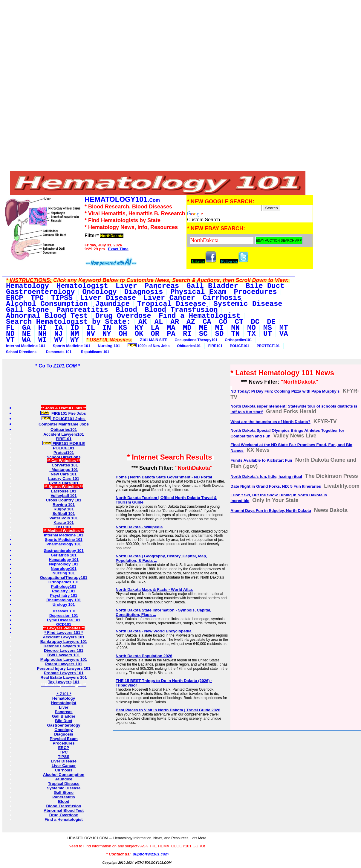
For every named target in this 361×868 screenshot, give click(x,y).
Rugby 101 (64, 509)
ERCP (64, 748)
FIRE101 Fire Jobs (64, 413)
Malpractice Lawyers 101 (64, 659)
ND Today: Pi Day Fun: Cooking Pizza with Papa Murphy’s (285, 391)
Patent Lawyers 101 (64, 664)
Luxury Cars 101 (64, 479)
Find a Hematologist (64, 819)
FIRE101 (215, 346)
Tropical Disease (64, 784)
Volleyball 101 (64, 496)
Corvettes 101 (64, 465)
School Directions (21, 352)
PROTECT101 (268, 346)
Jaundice (64, 779)
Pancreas (64, 712)
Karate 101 (64, 523)
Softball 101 (64, 514)
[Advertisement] (158, 44)
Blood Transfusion (64, 806)
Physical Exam (64, 739)
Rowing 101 (64, 505)
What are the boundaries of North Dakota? (270, 422)
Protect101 (64, 453)
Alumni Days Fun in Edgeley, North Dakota (271, 511)
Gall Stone (64, 793)
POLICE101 (240, 346)
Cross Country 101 (64, 500)
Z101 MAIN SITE (153, 340)
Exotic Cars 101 (64, 483)
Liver (64, 707)
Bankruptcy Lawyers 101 (64, 642)
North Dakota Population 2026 (144, 656)
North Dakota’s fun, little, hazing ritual (266, 476)
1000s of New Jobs (149, 346)
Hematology (64, 698)
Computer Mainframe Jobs (64, 424)
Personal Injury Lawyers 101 (64, 668)
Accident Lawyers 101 (64, 637)
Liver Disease (64, 761)
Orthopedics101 (238, 340)
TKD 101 (64, 527)
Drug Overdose (64, 815)
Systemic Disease (64, 788)
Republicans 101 (94, 352)
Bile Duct (64, 721)
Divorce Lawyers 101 (64, 650)
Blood (64, 801)
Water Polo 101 (64, 518)
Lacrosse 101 (64, 491)
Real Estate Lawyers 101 (64, 677)
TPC (64, 752)
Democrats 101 (58, 352)
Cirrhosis (64, 770)
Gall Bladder (64, 716)
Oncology (64, 730)
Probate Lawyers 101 (64, 673)
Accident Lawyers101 (64, 434)
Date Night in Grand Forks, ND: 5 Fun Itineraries (276, 486)
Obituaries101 (189, 346)
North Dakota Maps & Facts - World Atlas (154, 589)
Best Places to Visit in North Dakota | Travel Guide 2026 (168, 710)
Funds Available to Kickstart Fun (261, 460)
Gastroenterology (64, 725)
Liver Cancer (64, 766)
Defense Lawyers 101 (64, 646)
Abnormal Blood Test (64, 810)
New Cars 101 (64, 474)
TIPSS (64, 757)
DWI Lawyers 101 (64, 655)
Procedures (64, 743)
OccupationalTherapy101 (196, 340)
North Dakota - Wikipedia (139, 527)
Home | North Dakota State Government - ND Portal (164, 477)
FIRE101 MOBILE (64, 444)
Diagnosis (64, 734)
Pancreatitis (64, 797)
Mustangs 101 (64, 470)
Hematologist (64, 703)
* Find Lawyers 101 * (64, 633)
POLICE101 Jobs (64, 419)
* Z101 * (64, 694)
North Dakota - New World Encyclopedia (154, 631)
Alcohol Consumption (64, 775)
